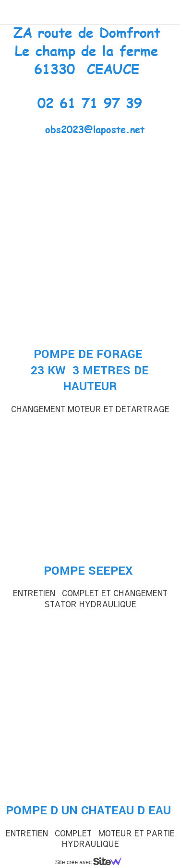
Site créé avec (92, 862)
